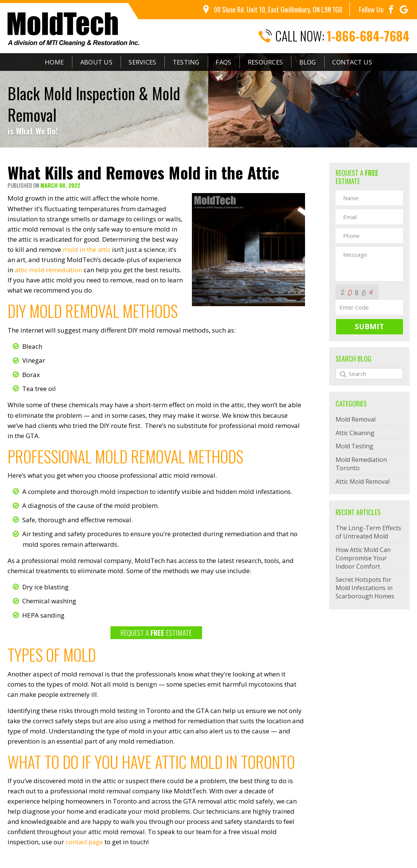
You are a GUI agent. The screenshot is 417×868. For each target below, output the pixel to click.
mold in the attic (87, 249)
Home (48, 62)
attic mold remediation (49, 270)
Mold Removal (356, 419)
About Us (91, 62)
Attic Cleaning (355, 433)
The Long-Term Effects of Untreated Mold (368, 532)
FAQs (225, 62)
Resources (270, 62)
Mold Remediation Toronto (361, 464)
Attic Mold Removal (363, 482)
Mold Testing (354, 446)
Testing (185, 62)
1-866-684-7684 (368, 36)
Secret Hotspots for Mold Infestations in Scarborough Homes (365, 588)
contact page (85, 842)
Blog (315, 62)
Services (139, 62)
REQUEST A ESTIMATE (156, 632)
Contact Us (361, 62)
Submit (369, 327)
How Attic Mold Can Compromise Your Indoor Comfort (363, 558)
